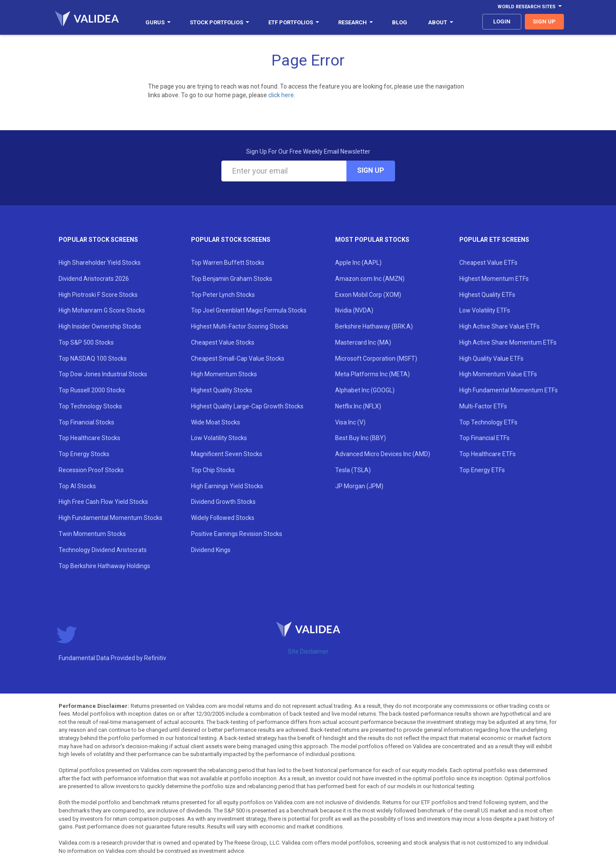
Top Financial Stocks (86, 422)
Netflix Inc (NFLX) (358, 406)
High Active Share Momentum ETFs (508, 342)
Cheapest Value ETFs (488, 263)
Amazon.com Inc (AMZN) (370, 279)
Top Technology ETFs (488, 422)
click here (281, 95)
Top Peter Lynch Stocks (223, 295)
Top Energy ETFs (482, 470)
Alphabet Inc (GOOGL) (365, 390)
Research (356, 22)
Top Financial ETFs (484, 438)
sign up (544, 21)
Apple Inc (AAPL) (358, 263)
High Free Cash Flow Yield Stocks (103, 502)
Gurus (158, 22)
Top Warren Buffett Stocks (228, 263)
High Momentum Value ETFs (498, 374)
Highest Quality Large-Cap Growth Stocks (247, 406)
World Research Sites (530, 7)
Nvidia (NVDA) (354, 310)
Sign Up (371, 170)
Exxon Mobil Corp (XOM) (368, 295)
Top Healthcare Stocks (89, 438)
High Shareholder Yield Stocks (100, 263)
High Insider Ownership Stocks (100, 326)
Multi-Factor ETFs (483, 406)
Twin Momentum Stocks (92, 534)
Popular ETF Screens (494, 240)
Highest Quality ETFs (487, 295)
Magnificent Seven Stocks (227, 454)
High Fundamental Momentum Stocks (110, 518)
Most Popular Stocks (372, 240)
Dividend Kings (211, 550)
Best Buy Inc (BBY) (361, 438)
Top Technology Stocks (90, 406)
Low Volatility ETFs (485, 310)
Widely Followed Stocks (223, 518)
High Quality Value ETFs (491, 358)
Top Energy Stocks (84, 454)
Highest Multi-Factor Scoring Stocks (240, 326)
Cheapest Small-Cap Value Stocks (238, 358)
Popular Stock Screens (98, 240)
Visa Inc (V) (350, 422)
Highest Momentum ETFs (494, 279)
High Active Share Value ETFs (499, 326)
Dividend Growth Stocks (223, 502)
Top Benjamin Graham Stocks (232, 279)
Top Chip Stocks (213, 470)
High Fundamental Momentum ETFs (509, 390)
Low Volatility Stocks (219, 438)
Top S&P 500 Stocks (86, 342)
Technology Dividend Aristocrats (103, 550)
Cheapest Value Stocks (223, 342)
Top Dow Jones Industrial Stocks (103, 374)
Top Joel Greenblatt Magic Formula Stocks (249, 310)
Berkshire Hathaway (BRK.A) (374, 326)
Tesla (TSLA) (353, 470)
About (441, 22)
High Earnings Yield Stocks (227, 486)
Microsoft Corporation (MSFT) (376, 358)
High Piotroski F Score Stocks (98, 295)
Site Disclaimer (308, 651)
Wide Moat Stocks (216, 422)
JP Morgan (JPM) (359, 486)
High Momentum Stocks (224, 374)
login (502, 21)
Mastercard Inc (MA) (363, 342)
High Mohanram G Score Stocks (102, 310)
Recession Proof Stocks (91, 470)
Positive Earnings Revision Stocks (237, 534)
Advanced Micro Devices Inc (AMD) (383, 454)
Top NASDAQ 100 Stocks (93, 358)
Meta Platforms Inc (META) (372, 374)
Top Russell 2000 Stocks (92, 390)
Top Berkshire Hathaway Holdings (104, 566)
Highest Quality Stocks (222, 390)
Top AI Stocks (77, 486)
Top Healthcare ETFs (488, 454)
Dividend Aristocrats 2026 (94, 279)
